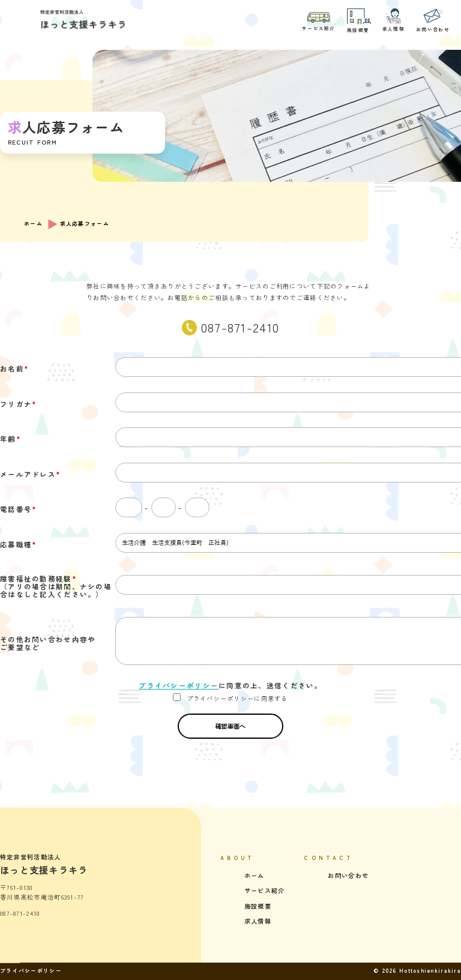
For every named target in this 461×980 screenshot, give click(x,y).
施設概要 (359, 21)
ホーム (33, 224)
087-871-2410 (240, 327)
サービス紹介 (319, 22)
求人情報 (393, 20)
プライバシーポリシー (179, 685)
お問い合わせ (433, 20)
